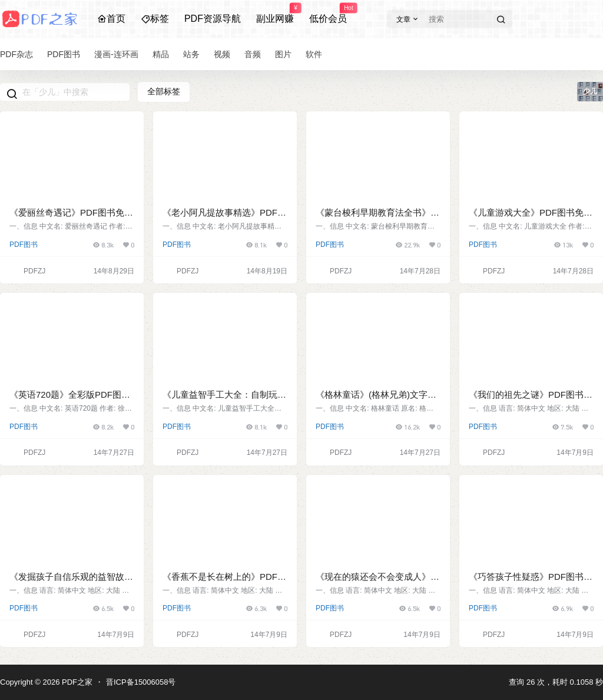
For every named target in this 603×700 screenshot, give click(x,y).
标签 (155, 19)
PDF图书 (24, 245)
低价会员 (328, 14)
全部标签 (164, 91)
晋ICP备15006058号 (141, 682)
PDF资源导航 (213, 19)
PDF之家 (76, 682)
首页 (111, 19)
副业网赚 (275, 14)
